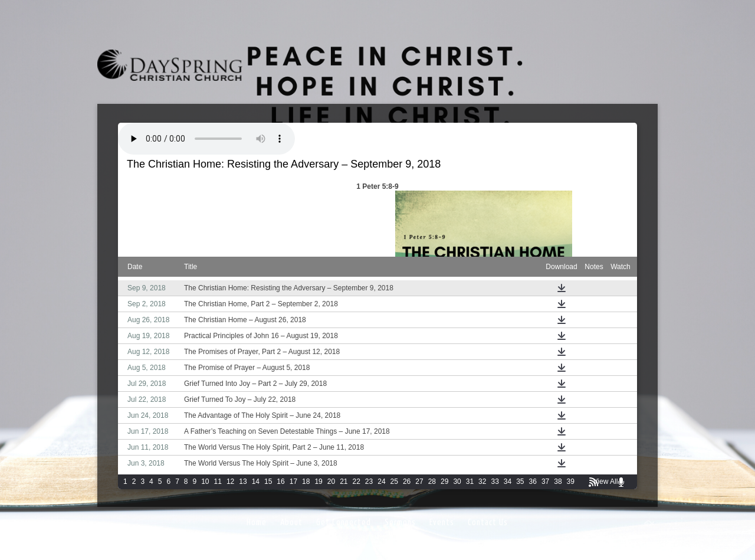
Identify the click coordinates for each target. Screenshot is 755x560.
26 (407, 482)
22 (357, 482)
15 (268, 482)
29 (444, 482)
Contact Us (488, 523)
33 (495, 482)
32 (482, 482)
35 (520, 482)
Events (442, 523)
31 (470, 482)
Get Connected (344, 523)
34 (508, 482)
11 (218, 482)
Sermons (400, 523)
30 (457, 482)
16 (280, 482)
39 (571, 482)
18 (306, 482)
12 (230, 482)
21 (344, 482)
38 (558, 482)
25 (394, 482)
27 (419, 482)
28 (432, 482)
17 (293, 482)
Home (257, 523)
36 (533, 482)
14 (256, 482)
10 (205, 482)
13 (243, 482)
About (291, 523)
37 (545, 482)
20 (331, 482)
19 (318, 482)
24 (381, 482)
